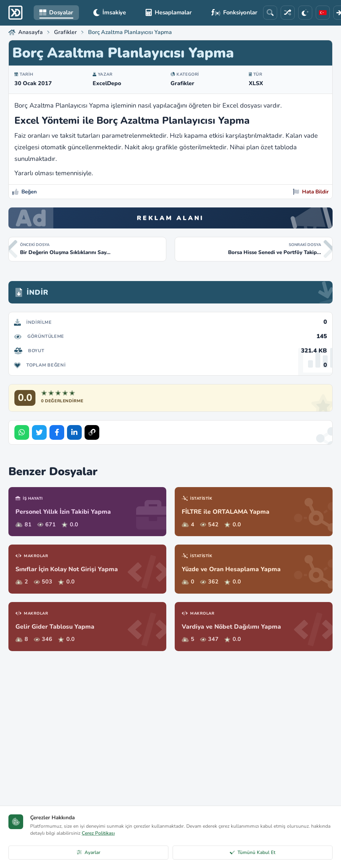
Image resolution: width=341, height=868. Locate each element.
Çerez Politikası (98, 833)
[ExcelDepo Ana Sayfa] (15, 13)
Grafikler (182, 83)
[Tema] (305, 13)
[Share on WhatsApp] (22, 432)
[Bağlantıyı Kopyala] (92, 432)
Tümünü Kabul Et (253, 852)
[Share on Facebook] (57, 432)
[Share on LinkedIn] (74, 432)
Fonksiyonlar (235, 12)
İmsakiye (110, 12)
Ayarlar (89, 852)
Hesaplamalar (169, 12)
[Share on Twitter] (39, 432)
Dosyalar (56, 12)
